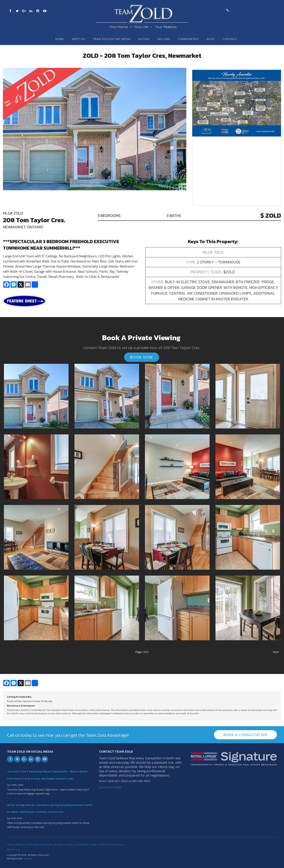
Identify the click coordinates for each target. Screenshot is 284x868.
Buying (144, 39)
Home (60, 39)
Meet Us (78, 39)
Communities (188, 39)
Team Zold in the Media (112, 39)
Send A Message (109, 787)
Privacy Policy (117, 844)
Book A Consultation (245, 734)
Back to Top (14, 849)
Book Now (142, 357)
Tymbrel (27, 858)
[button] (36, 396)
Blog (211, 39)
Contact (230, 39)
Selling (164, 39)
